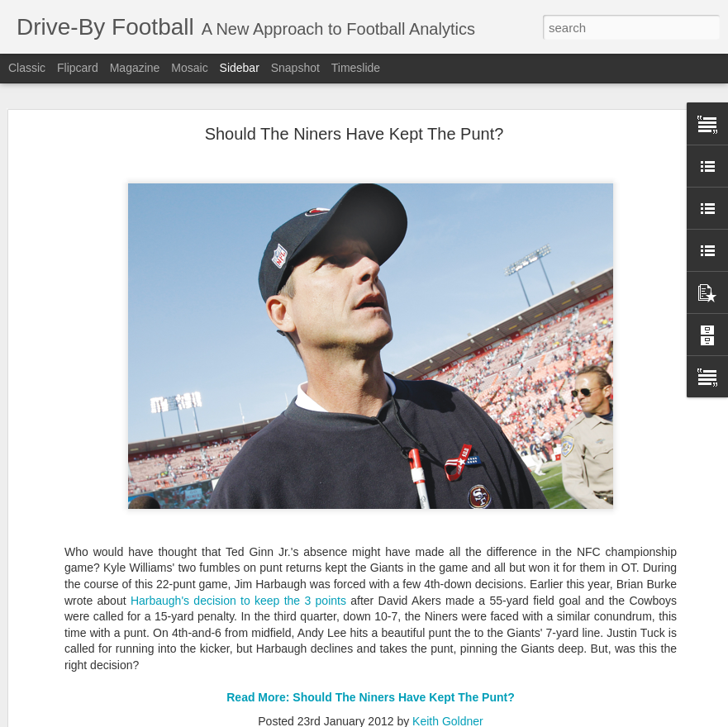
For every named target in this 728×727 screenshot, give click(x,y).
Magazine (135, 68)
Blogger (446, 718)
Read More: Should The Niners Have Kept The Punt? (370, 672)
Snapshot (295, 68)
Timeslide (356, 68)
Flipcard (78, 68)
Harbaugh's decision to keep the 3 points (238, 574)
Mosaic (189, 68)
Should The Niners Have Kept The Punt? (354, 108)
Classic (27, 68)
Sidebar (240, 68)
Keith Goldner (448, 695)
